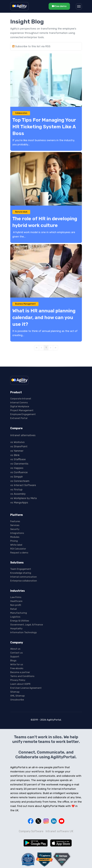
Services (15, 525)
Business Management (25, 304)
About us (15, 649)
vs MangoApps (19, 503)
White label (16, 545)
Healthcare (16, 601)
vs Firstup (16, 490)
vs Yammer (17, 451)
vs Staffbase (18, 459)
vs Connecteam (20, 481)
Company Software (31, 831)
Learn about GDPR (20, 684)
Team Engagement (21, 569)
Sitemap (15, 692)
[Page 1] (46, 348)
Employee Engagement (23, 414)
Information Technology (24, 632)
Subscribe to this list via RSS (33, 46)
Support (15, 657)
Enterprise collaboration (24, 581)
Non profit (16, 605)
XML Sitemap (17, 696)
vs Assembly (18, 494)
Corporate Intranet (21, 399)
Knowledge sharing (21, 573)
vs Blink (15, 455)
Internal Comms (19, 402)
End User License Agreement (26, 688)
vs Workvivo (17, 442)
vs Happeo (17, 468)
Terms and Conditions (22, 676)
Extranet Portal (19, 418)
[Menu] (79, 6)
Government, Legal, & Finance (27, 625)
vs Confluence (19, 472)
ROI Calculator (18, 549)
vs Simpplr (17, 477)
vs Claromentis (19, 464)
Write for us (17, 664)
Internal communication (24, 577)
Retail (13, 609)
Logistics (15, 617)
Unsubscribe (17, 700)
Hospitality (16, 628)
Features (15, 521)
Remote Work (21, 212)
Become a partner (20, 672)
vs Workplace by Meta (23, 498)
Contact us (17, 653)
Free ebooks (17, 668)
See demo (59, 6)
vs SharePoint (19, 447)
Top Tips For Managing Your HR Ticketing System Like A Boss (44, 127)
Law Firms (16, 597)
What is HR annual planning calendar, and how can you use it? (44, 317)
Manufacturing (19, 613)
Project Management (22, 410)
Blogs (13, 660)
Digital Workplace (20, 406)
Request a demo (19, 553)
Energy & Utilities (20, 621)
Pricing (14, 541)
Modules (15, 537)
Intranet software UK (59, 831)
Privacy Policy (18, 680)
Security (15, 529)
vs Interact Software (23, 485)
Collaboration (21, 113)
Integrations (17, 533)
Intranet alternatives (23, 435)
